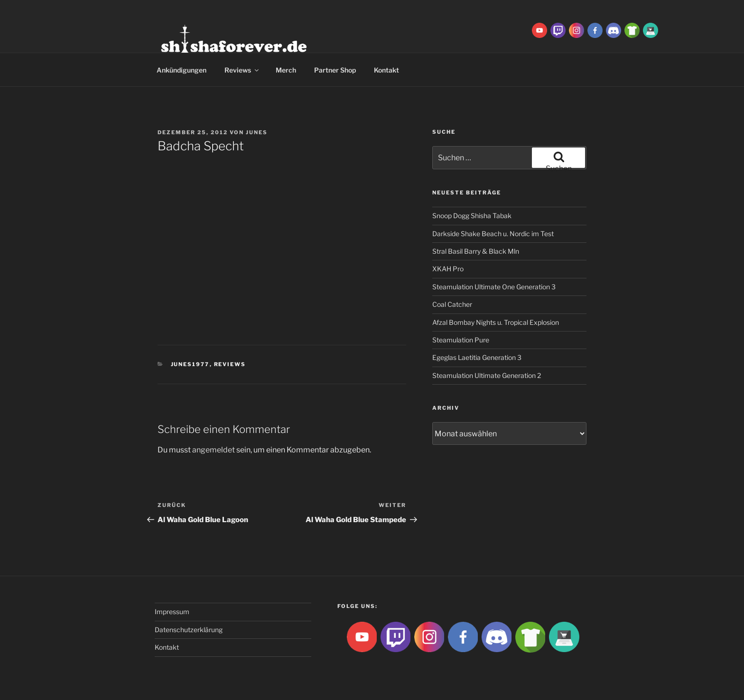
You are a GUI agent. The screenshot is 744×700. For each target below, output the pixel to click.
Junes (257, 132)
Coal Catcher (452, 304)
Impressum (172, 612)
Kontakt (386, 70)
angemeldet (214, 450)
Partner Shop (335, 70)
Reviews (242, 70)
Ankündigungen (181, 70)
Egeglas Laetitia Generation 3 (477, 357)
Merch (286, 70)
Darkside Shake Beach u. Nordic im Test (493, 234)
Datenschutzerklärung (189, 630)
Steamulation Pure (461, 340)
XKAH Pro (448, 269)
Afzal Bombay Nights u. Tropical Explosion (496, 322)
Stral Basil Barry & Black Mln (476, 251)
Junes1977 (190, 364)
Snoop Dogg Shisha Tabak (472, 216)
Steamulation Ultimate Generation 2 (487, 375)
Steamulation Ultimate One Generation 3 (494, 287)
